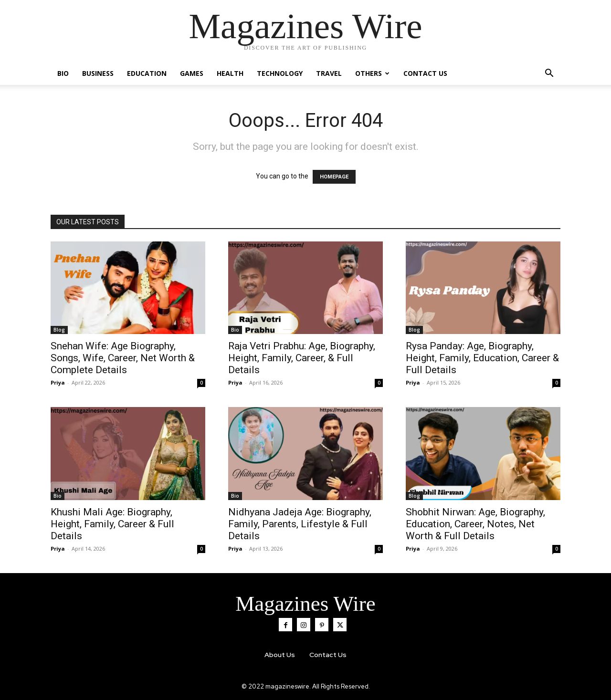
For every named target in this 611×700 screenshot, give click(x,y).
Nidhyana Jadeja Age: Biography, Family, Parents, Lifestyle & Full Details (300, 524)
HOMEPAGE (334, 177)
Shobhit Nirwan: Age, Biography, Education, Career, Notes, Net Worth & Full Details (475, 524)
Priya (58, 382)
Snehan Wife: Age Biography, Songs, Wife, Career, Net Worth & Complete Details (123, 358)
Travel (329, 73)
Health (230, 73)
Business (98, 73)
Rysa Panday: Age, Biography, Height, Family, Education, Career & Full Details (482, 358)
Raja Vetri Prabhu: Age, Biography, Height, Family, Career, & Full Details (302, 358)
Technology (280, 73)
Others (372, 73)
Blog (59, 330)
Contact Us (425, 73)
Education (147, 73)
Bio (63, 73)
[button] (549, 74)
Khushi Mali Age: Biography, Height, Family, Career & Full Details (112, 524)
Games (192, 73)
